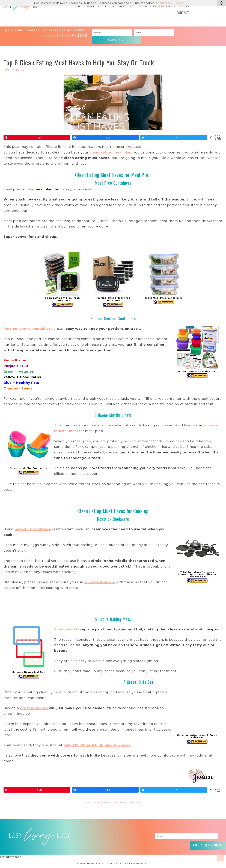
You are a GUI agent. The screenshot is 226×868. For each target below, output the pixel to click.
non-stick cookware (33, 524)
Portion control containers (28, 324)
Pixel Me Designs (120, 864)
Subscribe (195, 33)
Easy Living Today (30, 8)
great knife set (34, 703)
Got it (180, 3)
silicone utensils (99, 577)
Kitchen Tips (132, 797)
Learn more (164, 3)
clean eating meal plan (110, 147)
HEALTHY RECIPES (14, 65)
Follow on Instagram (205, 839)
